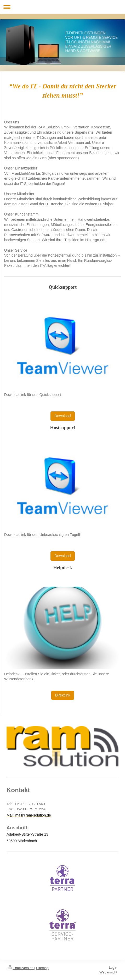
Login (113, 968)
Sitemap (42, 968)
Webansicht (108, 972)
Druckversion (21, 968)
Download (62, 416)
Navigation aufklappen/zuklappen (62, 7)
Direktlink (63, 695)
